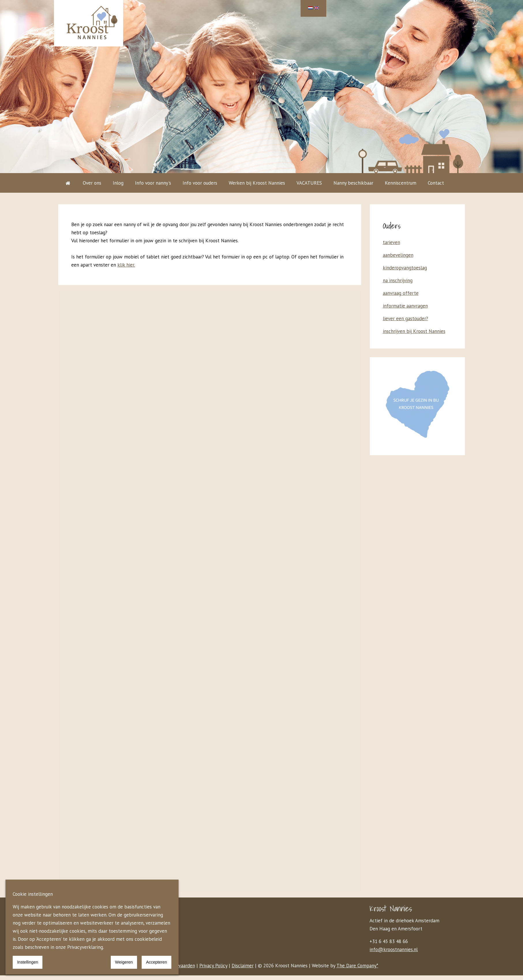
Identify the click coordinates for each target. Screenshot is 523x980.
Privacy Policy (213, 966)
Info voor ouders (200, 183)
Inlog (118, 183)
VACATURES (309, 183)
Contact (436, 183)
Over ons (92, 183)
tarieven (391, 242)
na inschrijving (398, 280)
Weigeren (124, 962)
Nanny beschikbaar (353, 183)
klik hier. (126, 265)
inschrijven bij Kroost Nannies (414, 331)
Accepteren (156, 962)
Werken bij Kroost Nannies (257, 183)
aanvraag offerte (401, 293)
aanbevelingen (398, 255)
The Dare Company (356, 966)
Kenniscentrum (401, 183)
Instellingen (28, 962)
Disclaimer (243, 966)
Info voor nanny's (153, 183)
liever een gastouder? (405, 318)
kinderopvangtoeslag (405, 268)
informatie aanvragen (405, 306)
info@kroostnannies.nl (394, 949)
